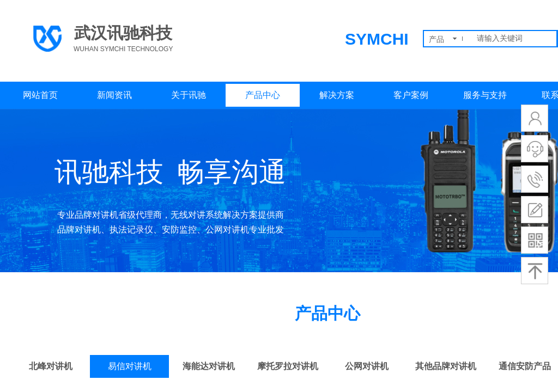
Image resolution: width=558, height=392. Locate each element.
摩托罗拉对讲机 (288, 366)
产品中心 (263, 95)
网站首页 (40, 95)
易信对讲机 (130, 366)
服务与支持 (485, 95)
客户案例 (411, 95)
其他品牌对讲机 (446, 366)
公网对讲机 (367, 366)
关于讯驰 (189, 95)
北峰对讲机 (51, 366)
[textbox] (514, 39)
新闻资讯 (114, 95)
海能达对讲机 (209, 366)
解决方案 (337, 95)
